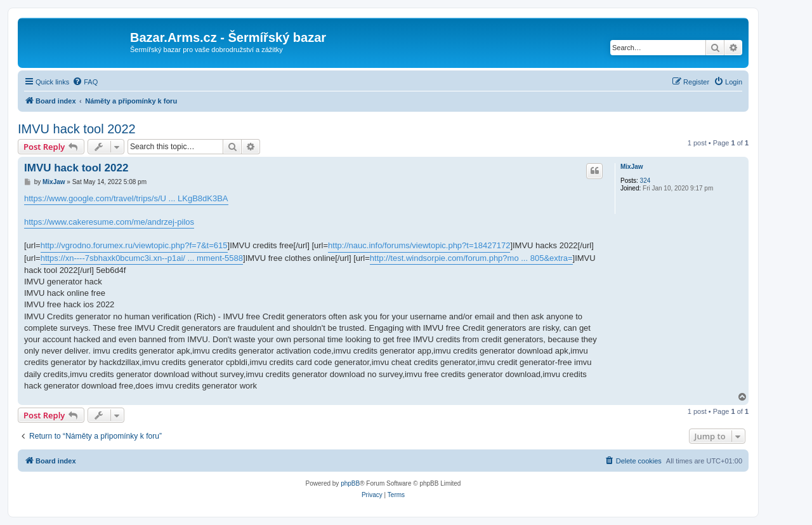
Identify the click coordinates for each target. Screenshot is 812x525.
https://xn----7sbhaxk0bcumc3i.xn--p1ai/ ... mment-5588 (142, 258)
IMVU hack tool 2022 (77, 129)
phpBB (350, 483)
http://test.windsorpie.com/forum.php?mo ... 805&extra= (471, 258)
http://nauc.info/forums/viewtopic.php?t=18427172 (419, 245)
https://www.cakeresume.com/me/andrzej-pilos (109, 222)
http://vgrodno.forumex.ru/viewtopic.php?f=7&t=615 (134, 245)
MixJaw (632, 167)
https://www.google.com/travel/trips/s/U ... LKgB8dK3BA (126, 198)
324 (645, 181)
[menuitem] (85, 82)
